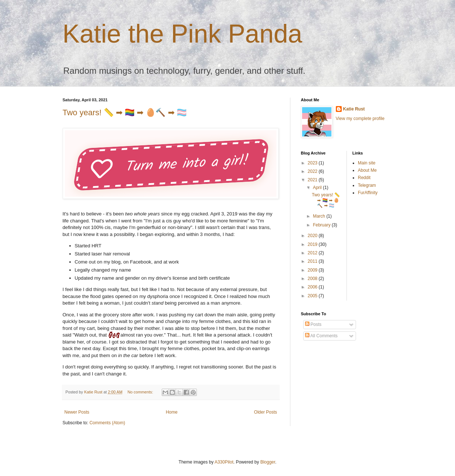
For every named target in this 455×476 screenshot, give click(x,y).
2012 (313, 253)
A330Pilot (224, 462)
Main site (367, 163)
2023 (313, 163)
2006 (313, 287)
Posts (313, 324)
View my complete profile (360, 119)
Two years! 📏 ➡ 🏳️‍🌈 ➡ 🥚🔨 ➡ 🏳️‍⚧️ (125, 112)
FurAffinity (368, 193)
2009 (313, 270)
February (322, 225)
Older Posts (266, 412)
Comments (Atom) (107, 423)
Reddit (364, 178)
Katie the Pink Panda (183, 34)
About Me (367, 170)
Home (172, 412)
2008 (313, 279)
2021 (313, 180)
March (320, 216)
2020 (313, 236)
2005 (313, 296)
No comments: (141, 392)
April (318, 188)
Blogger (268, 462)
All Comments (321, 336)
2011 (313, 261)
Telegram (367, 185)
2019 (313, 244)
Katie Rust (354, 109)
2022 (313, 171)
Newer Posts (77, 412)
